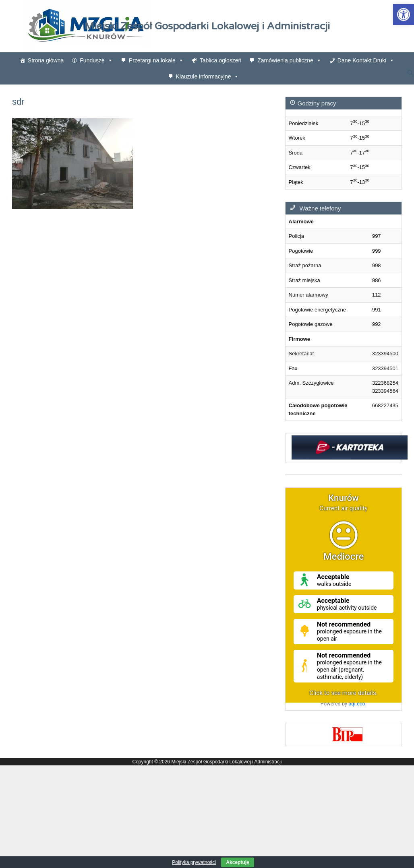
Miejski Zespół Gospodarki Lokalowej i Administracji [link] (207, 26)
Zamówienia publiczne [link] (289, 60)
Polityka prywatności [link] (194, 862)
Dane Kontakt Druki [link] (366, 60)
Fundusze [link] (96, 60)
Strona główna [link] (46, 60)
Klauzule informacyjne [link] (208, 76)
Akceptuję (237, 862)
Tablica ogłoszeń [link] (221, 60)
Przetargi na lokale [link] (156, 60)
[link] (404, 14)
